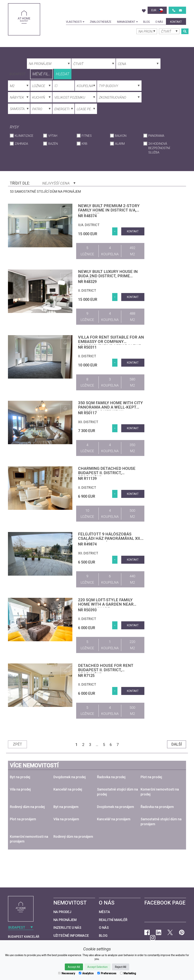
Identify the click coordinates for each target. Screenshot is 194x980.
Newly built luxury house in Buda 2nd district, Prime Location (108, 276)
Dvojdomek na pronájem (115, 807)
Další (177, 744)
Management (127, 22)
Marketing (128, 973)
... (97, 745)
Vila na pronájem (66, 819)
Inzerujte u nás (67, 928)
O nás (159, 22)
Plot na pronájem (23, 819)
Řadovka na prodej (111, 777)
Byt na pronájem (66, 807)
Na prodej (62, 912)
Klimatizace (24, 136)
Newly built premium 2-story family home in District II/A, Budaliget (109, 210)
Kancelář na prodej (68, 789)
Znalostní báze (101, 22)
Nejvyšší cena (59, 183)
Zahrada (21, 144)
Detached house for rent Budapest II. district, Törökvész (106, 670)
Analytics (86, 973)
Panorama (156, 136)
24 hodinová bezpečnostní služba (159, 148)
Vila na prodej (20, 789)
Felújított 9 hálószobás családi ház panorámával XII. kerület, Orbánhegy (109, 538)
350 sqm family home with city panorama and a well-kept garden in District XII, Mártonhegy (110, 409)
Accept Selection (97, 967)
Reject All (121, 967)
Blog (147, 22)
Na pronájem (65, 920)
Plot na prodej (151, 777)
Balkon (121, 136)
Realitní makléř (113, 920)
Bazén (53, 144)
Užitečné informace (71, 936)
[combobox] (24, 74)
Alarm (120, 144)
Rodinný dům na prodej (27, 807)
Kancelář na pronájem (114, 819)
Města (104, 912)
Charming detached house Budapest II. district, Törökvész (107, 473)
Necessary (67, 973)
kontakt (176, 22)
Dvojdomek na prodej (70, 777)
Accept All (74, 967)
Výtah (53, 136)
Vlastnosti (75, 22)
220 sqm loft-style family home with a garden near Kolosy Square (106, 604)
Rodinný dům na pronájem (73, 837)
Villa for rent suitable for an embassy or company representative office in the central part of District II (111, 344)
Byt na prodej (20, 777)
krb (84, 144)
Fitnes (87, 136)
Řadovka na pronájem (157, 807)
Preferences (107, 973)
